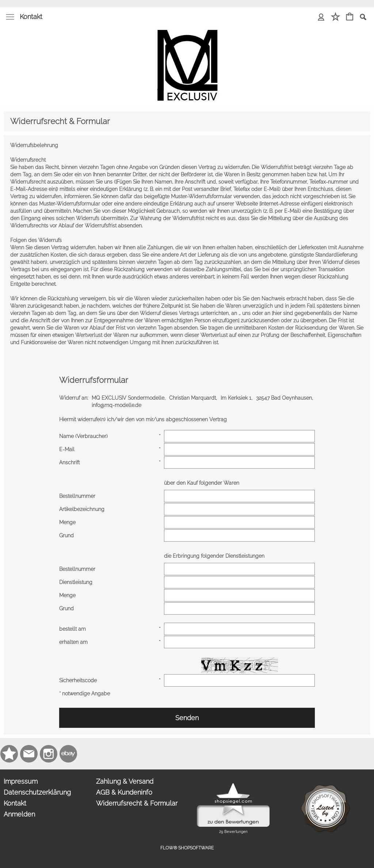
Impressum (21, 781)
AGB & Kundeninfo (124, 792)
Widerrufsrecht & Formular (137, 803)
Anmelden (19, 814)
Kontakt (31, 17)
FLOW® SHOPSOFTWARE (187, 848)
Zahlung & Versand (125, 781)
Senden (187, 718)
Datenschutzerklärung (37, 792)
